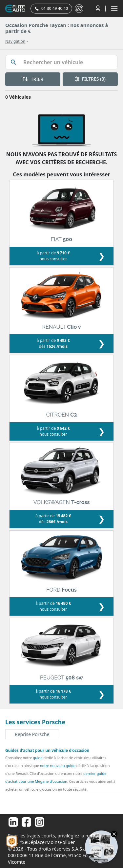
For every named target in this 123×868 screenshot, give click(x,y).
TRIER (33, 79)
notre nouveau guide (58, 766)
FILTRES (90, 79)
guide (38, 758)
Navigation (15, 41)
